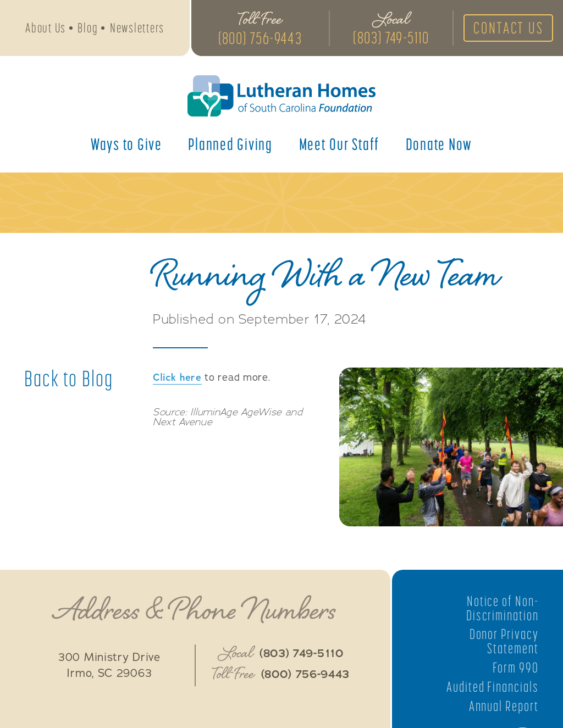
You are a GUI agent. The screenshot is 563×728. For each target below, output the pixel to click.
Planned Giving (230, 145)
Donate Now (439, 145)
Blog (88, 28)
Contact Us (507, 29)
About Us (46, 28)
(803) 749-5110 (390, 38)
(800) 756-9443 (259, 38)
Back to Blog (69, 379)
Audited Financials (492, 687)
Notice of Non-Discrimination (502, 608)
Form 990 (515, 668)
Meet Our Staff (340, 145)
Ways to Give (126, 145)
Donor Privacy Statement (503, 641)
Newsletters (137, 28)
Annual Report (503, 706)
